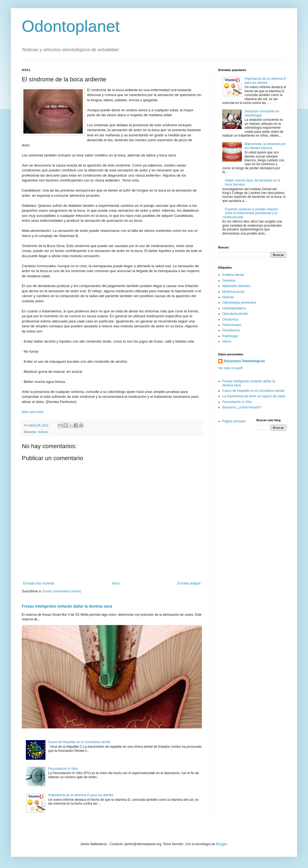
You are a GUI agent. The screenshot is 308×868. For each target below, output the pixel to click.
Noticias (43, 432)
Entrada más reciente (39, 583)
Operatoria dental (235, 314)
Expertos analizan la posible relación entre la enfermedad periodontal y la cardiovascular (250, 213)
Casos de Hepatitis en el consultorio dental (79, 742)
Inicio (116, 583)
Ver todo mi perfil (230, 368)
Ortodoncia (230, 319)
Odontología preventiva (239, 303)
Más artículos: (33, 412)
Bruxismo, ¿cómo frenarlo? (242, 407)
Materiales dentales (236, 286)
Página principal (234, 421)
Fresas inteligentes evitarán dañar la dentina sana (67, 606)
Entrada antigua (189, 583)
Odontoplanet (71, 26)
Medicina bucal (233, 292)
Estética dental (233, 275)
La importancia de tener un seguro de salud (254, 396)
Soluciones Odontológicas (244, 361)
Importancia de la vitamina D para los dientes (81, 795)
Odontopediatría (234, 308)
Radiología (230, 336)
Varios (227, 341)
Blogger (221, 844)
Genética (229, 281)
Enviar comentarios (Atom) (62, 591)
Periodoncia (231, 330)
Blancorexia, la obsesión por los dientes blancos (265, 146)
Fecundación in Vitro (63, 769)
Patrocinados (232, 325)
